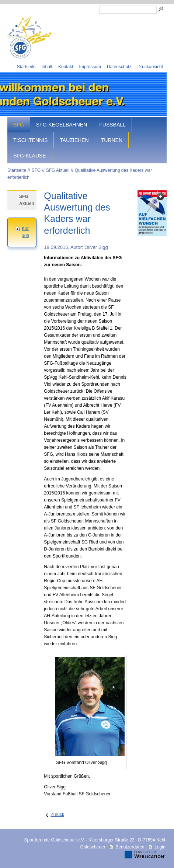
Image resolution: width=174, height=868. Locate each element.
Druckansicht (150, 67)
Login (160, 847)
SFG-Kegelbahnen (62, 125)
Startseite (26, 67)
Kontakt (66, 67)
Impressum (90, 67)
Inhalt (47, 67)
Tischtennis (30, 140)
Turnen (112, 140)
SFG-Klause (30, 156)
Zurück (57, 815)
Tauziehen (74, 140)
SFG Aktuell (58, 170)
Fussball (112, 125)
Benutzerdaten (130, 847)
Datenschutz (119, 67)
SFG (19, 125)
